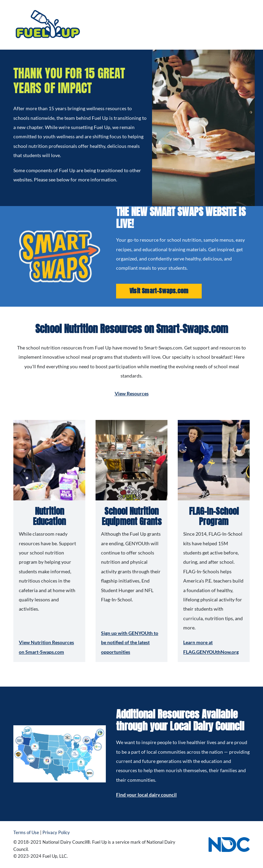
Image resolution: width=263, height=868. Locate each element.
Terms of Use (26, 833)
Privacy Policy (56, 833)
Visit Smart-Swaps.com (159, 291)
